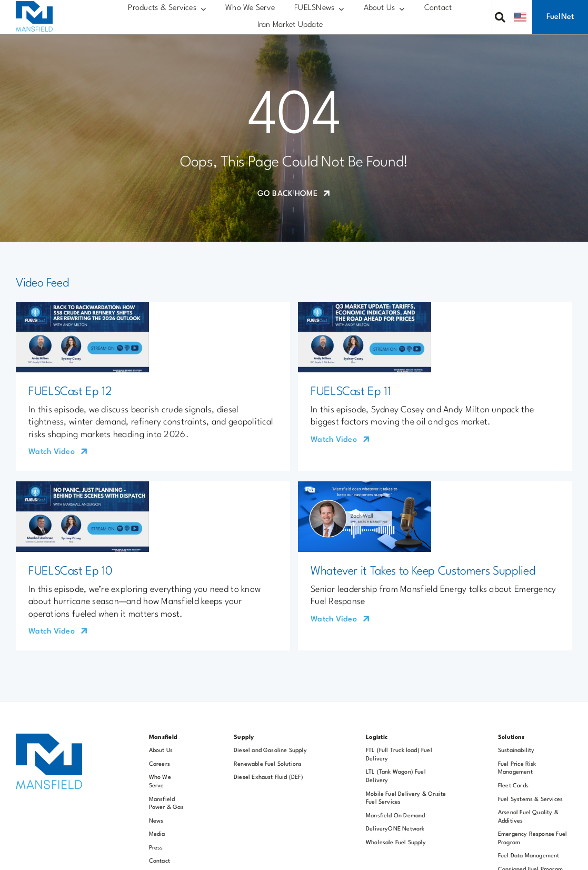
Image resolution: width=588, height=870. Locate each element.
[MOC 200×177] (34, 6)
